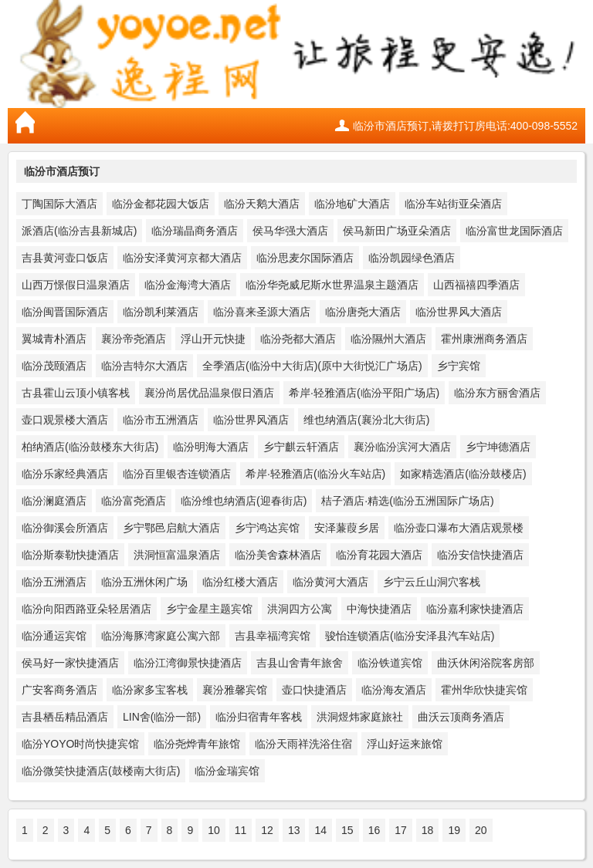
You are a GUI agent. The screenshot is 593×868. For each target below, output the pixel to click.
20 (481, 830)
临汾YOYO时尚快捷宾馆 (80, 744)
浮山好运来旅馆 (405, 744)
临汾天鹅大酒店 (262, 204)
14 (320, 830)
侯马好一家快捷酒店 (70, 663)
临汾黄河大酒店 (330, 582)
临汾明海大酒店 (211, 447)
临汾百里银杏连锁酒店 (177, 474)
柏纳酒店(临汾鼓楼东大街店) (90, 447)
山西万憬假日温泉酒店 (76, 285)
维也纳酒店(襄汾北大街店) (366, 420)
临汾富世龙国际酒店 (514, 231)
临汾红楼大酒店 (240, 582)
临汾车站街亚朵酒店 (453, 204)
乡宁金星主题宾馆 (209, 609)
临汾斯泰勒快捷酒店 (70, 555)
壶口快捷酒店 (314, 690)
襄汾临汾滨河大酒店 (402, 447)
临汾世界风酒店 (251, 420)
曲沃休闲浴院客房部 (486, 663)
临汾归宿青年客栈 (259, 717)
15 (347, 830)
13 (294, 830)
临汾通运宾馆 (54, 636)
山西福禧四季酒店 (476, 285)
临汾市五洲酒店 (161, 420)
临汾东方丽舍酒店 (497, 393)
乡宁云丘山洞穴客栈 (432, 582)
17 (401, 830)
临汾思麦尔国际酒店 (305, 258)
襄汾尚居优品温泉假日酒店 (209, 393)
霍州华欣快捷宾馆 (484, 690)
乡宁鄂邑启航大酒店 (171, 528)
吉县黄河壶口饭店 (65, 258)
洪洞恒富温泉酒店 (177, 555)
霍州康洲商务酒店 (484, 339)
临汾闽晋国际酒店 (65, 312)
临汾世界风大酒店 (459, 312)
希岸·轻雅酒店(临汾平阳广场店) (364, 393)
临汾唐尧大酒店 (363, 312)
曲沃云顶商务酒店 (461, 717)
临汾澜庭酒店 (54, 501)
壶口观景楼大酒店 (65, 420)
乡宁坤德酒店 (498, 447)
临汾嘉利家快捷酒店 (475, 609)
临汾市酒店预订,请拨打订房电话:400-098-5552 (465, 126)
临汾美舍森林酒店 (278, 555)
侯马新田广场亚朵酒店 (397, 231)
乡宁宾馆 (459, 366)
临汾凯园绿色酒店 (412, 258)
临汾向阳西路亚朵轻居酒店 (86, 609)
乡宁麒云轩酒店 (301, 447)
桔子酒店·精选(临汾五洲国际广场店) (407, 501)
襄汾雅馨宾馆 (235, 690)
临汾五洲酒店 (54, 582)
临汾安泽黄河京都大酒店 (182, 258)
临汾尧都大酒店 (298, 339)
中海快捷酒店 (379, 609)
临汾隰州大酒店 (388, 339)
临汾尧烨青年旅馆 (197, 744)
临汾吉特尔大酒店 (144, 366)
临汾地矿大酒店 (352, 204)
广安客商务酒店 (59, 690)
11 (241, 830)
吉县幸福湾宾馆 (273, 636)
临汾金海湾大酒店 (188, 285)
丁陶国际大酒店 (59, 204)
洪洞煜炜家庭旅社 (360, 717)
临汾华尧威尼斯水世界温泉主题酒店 (332, 285)
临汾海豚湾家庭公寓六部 (161, 636)
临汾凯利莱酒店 (161, 312)
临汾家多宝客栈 (150, 690)
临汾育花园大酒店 (379, 555)
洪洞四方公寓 (300, 609)
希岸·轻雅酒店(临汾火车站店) (315, 474)
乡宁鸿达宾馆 (267, 528)
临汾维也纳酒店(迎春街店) (244, 501)
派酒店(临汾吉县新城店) (79, 231)
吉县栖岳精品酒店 (65, 717)
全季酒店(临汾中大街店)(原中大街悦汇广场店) (312, 366)
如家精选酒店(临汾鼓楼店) (463, 474)
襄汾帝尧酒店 (134, 339)
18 (428, 830)
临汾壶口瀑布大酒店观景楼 (459, 528)
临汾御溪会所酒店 (65, 528)
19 (454, 830)
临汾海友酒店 (394, 690)
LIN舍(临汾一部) (162, 717)
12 (267, 830)
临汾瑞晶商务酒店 (195, 231)
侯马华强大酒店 (290, 231)
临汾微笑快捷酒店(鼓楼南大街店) (101, 771)
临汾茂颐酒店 (54, 366)
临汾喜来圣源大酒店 (262, 312)
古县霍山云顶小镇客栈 (76, 393)
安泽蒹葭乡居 (347, 528)
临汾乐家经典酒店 (65, 474)
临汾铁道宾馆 (390, 663)
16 (374, 830)
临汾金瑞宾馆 (227, 771)
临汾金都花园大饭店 (161, 204)
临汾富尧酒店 (134, 501)
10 (214, 830)
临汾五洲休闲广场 (144, 582)
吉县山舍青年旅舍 (300, 663)
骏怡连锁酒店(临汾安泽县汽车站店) (410, 636)
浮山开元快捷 (213, 339)
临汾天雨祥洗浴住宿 (303, 744)
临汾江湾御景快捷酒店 (188, 663)
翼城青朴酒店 (54, 339)
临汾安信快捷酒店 (480, 555)
